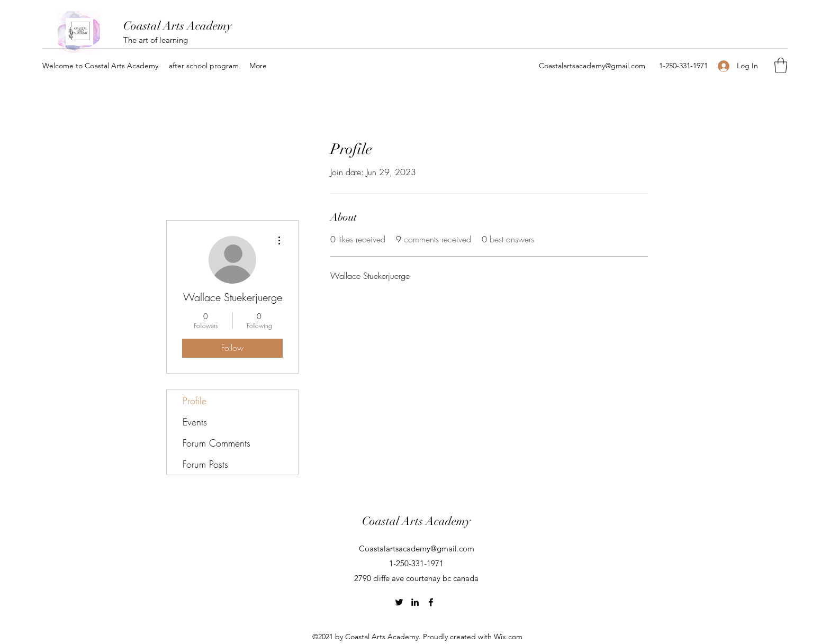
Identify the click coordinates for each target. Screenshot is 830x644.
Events (195, 422)
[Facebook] (431, 602)
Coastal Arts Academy (178, 26)
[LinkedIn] (415, 602)
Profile (195, 401)
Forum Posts (205, 464)
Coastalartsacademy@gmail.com (592, 66)
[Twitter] (399, 602)
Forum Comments (216, 443)
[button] (100, 66)
